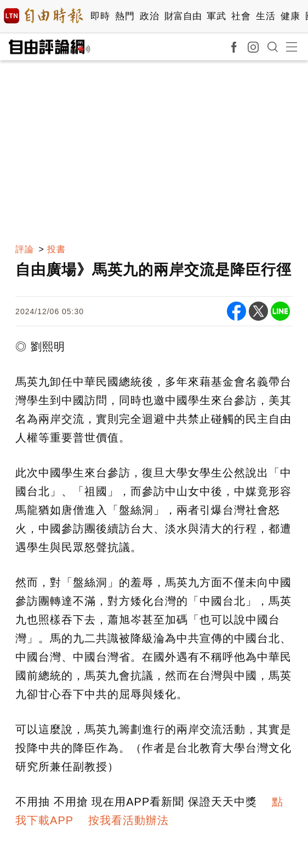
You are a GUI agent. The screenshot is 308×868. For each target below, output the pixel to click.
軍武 (216, 16)
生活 (266, 16)
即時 (100, 16)
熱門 (125, 16)
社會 (241, 16)
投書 (56, 249)
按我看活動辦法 (129, 820)
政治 (149, 16)
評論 (25, 249)
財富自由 (183, 16)
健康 (290, 16)
